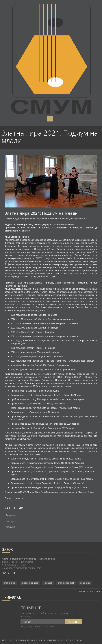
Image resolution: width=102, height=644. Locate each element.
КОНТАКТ (79, 640)
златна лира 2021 (66, 583)
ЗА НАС (60, 640)
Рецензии (11, 515)
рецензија (85, 583)
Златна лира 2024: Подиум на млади (41, 213)
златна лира (10, 583)
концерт (48, 583)
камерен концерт (30, 583)
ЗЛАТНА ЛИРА (39, 640)
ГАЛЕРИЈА (69, 640)
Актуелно (10, 527)
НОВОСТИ (17, 640)
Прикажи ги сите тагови (88, 592)
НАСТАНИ (28, 640)
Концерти (11, 521)
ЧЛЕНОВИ (51, 640)
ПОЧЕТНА (7, 640)
